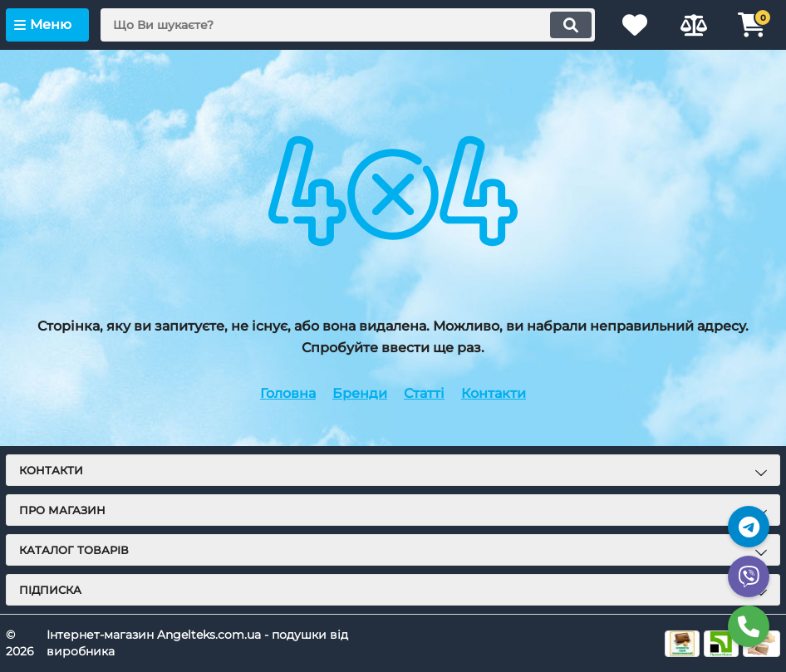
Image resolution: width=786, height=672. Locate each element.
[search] (347, 25)
